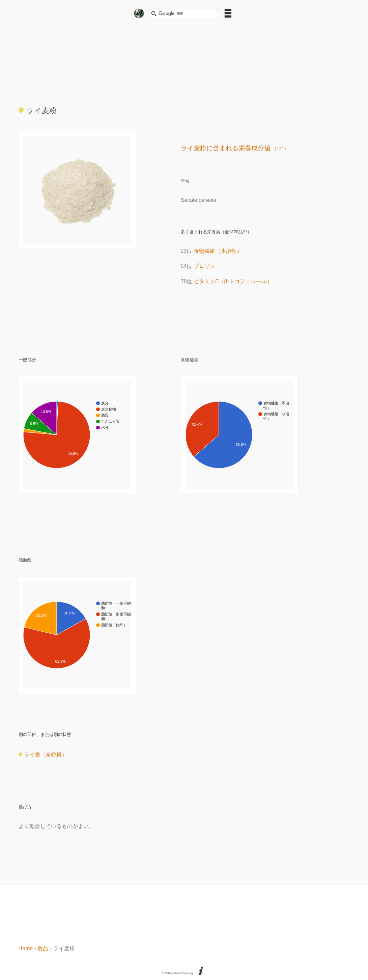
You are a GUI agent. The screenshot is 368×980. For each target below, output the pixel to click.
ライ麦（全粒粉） (43, 755)
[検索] (186, 14)
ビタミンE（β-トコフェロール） (233, 281)
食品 (43, 948)
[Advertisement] (184, 60)
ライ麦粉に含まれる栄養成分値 (235, 148)
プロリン (204, 266)
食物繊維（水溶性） (218, 251)
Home (26, 948)
